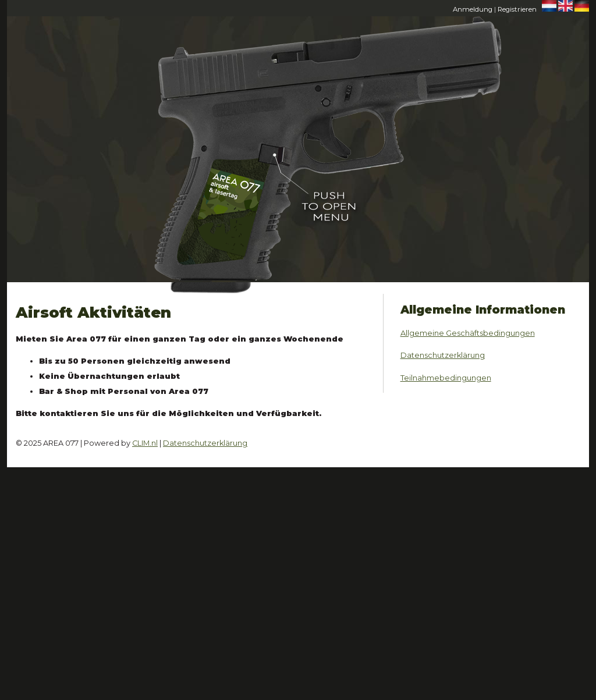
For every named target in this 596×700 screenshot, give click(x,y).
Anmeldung (473, 9)
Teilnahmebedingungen (446, 378)
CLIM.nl (145, 443)
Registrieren (517, 9)
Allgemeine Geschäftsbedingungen (468, 333)
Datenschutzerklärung (443, 355)
